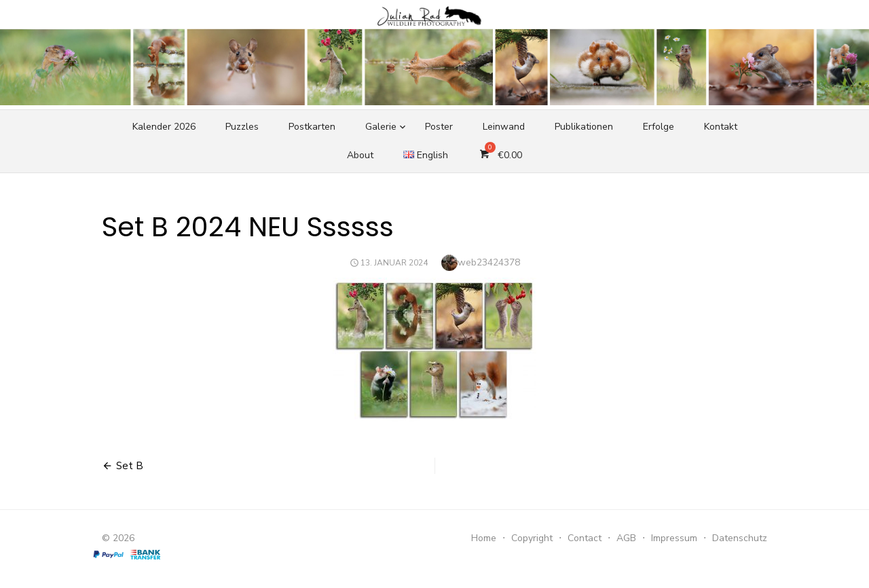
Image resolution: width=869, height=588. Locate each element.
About (360, 155)
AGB (626, 538)
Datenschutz (740, 538)
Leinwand (504, 127)
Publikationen (584, 127)
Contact (585, 538)
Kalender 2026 (164, 127)
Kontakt (721, 127)
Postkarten (312, 127)
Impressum (674, 538)
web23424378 (489, 262)
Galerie (381, 127)
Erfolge (659, 127)
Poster (439, 127)
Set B (130, 466)
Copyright (532, 538)
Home (484, 538)
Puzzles (242, 127)
